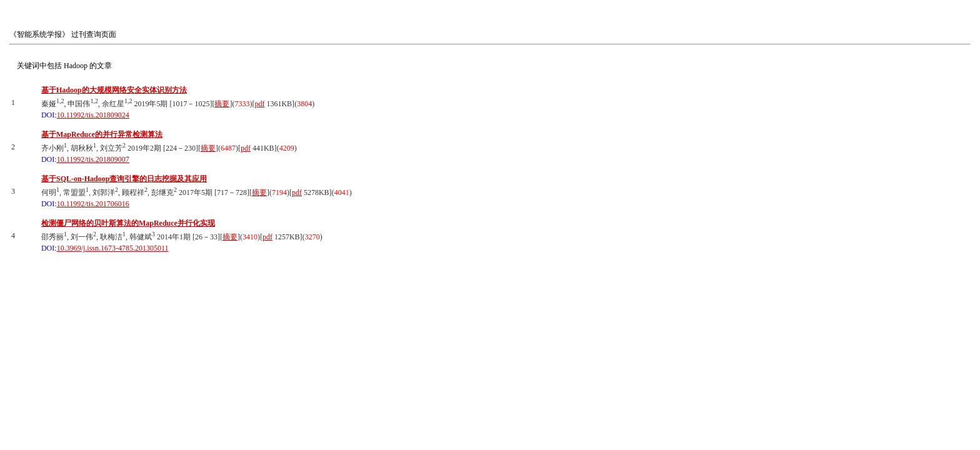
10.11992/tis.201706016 (93, 204)
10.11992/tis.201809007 (93, 159)
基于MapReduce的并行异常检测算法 (102, 134)
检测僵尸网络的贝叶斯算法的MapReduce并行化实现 (128, 223)
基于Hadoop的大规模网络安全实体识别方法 (114, 90)
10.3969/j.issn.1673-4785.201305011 (113, 248)
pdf (259, 104)
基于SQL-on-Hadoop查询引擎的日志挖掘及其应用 (124, 179)
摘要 (222, 104)
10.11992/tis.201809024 (93, 115)
